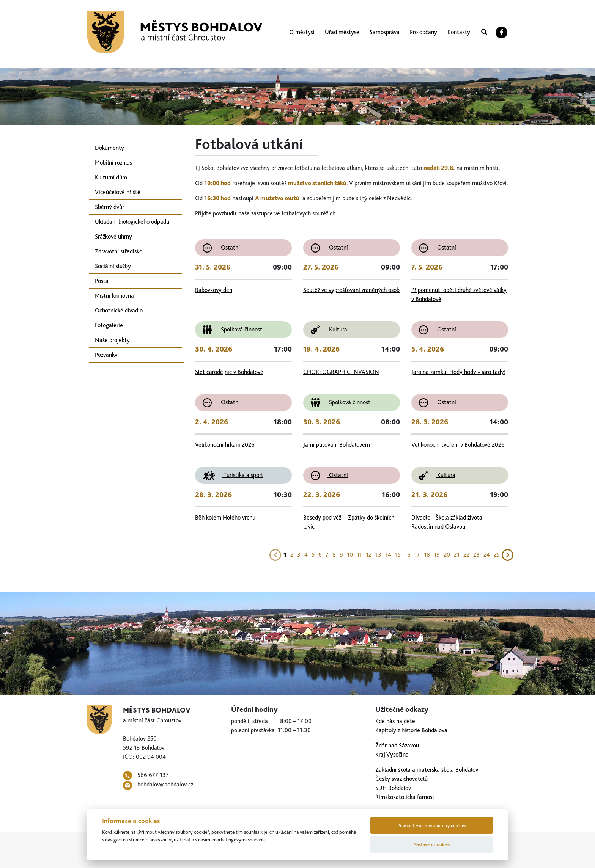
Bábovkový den (214, 290)
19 (437, 555)
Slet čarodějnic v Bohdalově (229, 372)
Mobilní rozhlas (113, 162)
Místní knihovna (114, 296)
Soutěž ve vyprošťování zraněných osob (351, 290)
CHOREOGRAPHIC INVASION (341, 372)
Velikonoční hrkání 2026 (225, 445)
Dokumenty (109, 148)
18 (427, 555)
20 (447, 555)
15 (398, 555)
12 (369, 555)
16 (408, 555)
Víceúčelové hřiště (118, 192)
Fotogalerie (109, 325)
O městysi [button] (302, 32)
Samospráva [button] (385, 32)
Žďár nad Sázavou (397, 745)
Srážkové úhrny (113, 236)
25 (497, 555)
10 (350, 555)
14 (388, 555)
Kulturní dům (111, 177)
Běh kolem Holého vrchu (225, 517)
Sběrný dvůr (109, 207)
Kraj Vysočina (392, 754)
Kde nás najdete (395, 721)
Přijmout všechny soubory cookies (432, 825)
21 (457, 555)
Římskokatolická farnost (405, 797)
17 (417, 555)
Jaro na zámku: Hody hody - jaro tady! (458, 372)
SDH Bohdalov (393, 788)
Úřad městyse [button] (342, 32)
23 (476, 555)
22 (466, 555)
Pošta (102, 281)
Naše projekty (112, 340)
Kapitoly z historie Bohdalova (411, 730)
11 (359, 555)
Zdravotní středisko (119, 251)
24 (487, 555)
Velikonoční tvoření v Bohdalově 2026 (458, 445)
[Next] (508, 554)
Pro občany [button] (423, 32)
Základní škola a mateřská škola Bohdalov (427, 770)
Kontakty (459, 32)
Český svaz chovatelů (401, 779)
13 (378, 555)
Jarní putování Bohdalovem (337, 445)
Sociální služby (113, 266)
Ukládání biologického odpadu (132, 222)
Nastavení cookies (431, 844)
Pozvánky (106, 355)
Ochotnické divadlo (119, 310)
